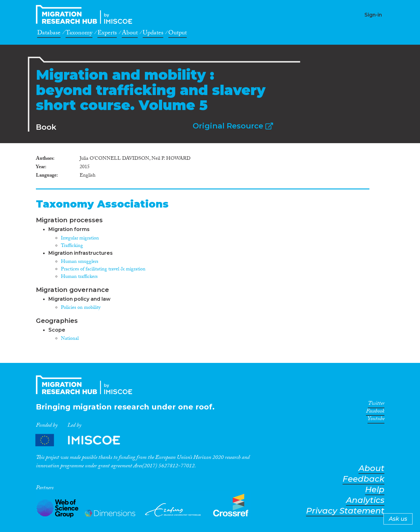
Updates (153, 34)
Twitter (376, 404)
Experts (107, 34)
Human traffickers (79, 277)
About (130, 34)
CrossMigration (86, 14)
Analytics (365, 500)
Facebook (375, 412)
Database (49, 34)
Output (178, 34)
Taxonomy (79, 34)
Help (375, 490)
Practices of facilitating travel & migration (103, 270)
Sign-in (373, 15)
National (70, 339)
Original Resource (233, 126)
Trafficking (72, 246)
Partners (83, 440)
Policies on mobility (81, 308)
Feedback (363, 479)
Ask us (398, 519)
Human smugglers (80, 262)
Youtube (376, 420)
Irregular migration (80, 239)
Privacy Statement (345, 511)
